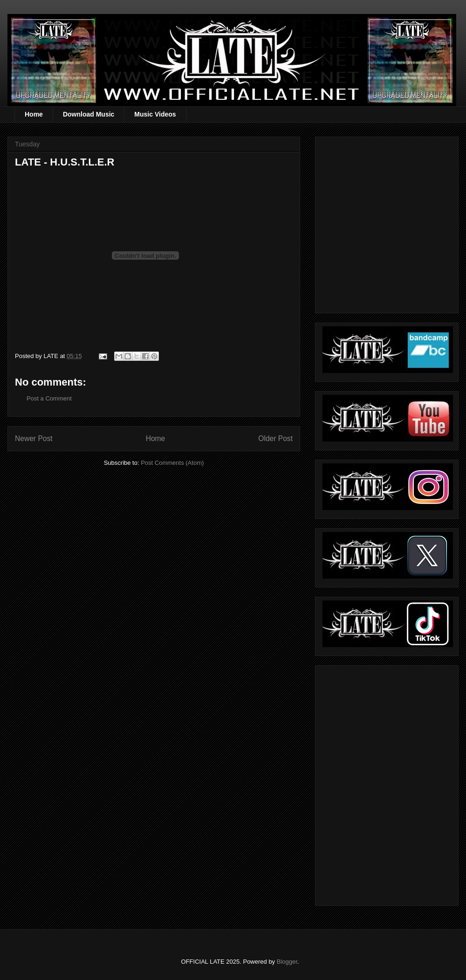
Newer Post (34, 438)
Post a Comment (49, 398)
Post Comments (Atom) (172, 463)
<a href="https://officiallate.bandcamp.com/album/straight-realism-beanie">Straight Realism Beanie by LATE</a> (385, 783)
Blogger (287, 962)
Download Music (89, 114)
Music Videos (155, 114)
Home (34, 114)
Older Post (275, 438)
